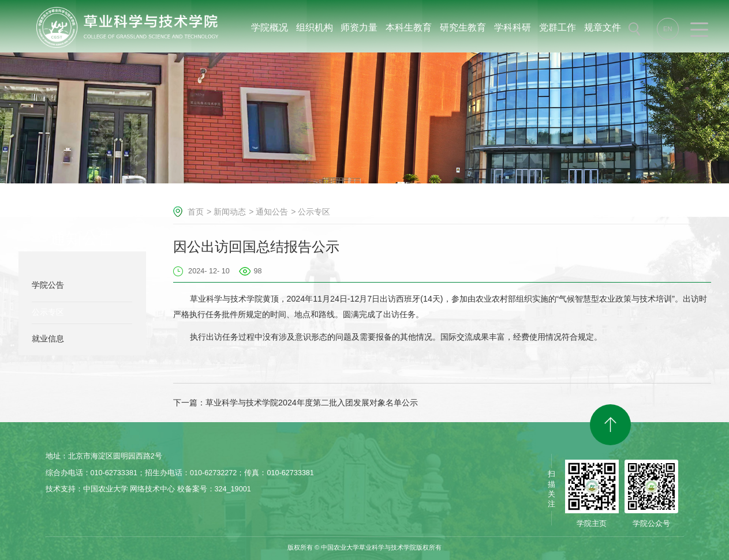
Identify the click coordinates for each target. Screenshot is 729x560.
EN (668, 29)
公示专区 (314, 212)
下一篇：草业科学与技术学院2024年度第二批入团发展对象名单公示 (296, 403)
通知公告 (272, 212)
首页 (196, 212)
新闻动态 (230, 212)
